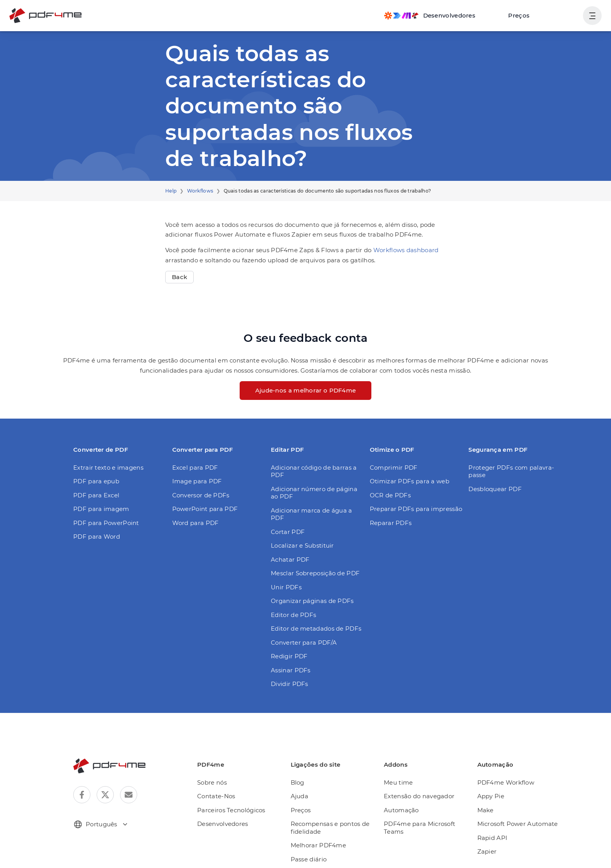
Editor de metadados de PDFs (312, 613)
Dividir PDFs (288, 669)
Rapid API (493, 823)
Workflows (197, 191)
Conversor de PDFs (199, 495)
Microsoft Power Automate (515, 809)
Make (487, 795)
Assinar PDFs (289, 655)
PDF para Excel (94, 495)
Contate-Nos (224, 781)
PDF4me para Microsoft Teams (421, 812)
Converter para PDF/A (301, 627)
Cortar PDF (286, 517)
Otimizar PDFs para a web (405, 481)
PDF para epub (94, 481)
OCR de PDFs (389, 495)
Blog (303, 767)
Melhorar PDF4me (322, 830)
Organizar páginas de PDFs (308, 586)
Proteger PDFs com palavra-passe (507, 471)
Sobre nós (220, 767)
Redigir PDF (287, 641)
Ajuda (305, 781)
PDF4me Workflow (504, 767)
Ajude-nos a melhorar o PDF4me (305, 390)
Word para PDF (193, 523)
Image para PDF (194, 481)
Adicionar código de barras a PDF (317, 468)
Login (566, 15)
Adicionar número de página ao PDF (313, 485)
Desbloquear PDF (493, 489)
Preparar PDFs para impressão (412, 509)
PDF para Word (94, 537)
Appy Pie (491, 781)
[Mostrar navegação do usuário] (592, 16)
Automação (404, 795)
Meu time (401, 767)
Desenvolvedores (230, 809)
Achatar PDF (288, 544)
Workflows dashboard (384, 250)
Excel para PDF (193, 468)
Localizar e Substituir (299, 530)
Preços (523, 15)
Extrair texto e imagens (104, 468)
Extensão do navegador (421, 781)
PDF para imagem (98, 509)
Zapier (488, 836)
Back (179, 277)
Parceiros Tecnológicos (238, 795)
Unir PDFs (285, 572)
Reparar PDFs (389, 523)
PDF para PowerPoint (103, 523)
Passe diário (314, 844)
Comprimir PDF (391, 468)
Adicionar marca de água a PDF (314, 503)
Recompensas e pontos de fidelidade (333, 812)
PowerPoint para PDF (202, 509)
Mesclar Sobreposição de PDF (312, 558)
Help (170, 191)
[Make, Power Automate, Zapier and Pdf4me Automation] (437, 16)
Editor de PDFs (291, 600)
